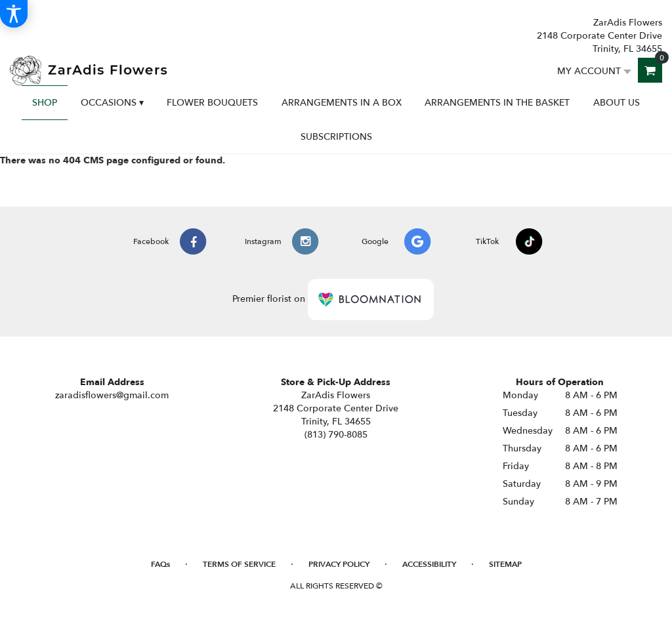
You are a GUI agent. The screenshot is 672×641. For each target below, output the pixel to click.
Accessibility (429, 564)
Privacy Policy (339, 564)
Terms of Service (239, 564)
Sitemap (505, 564)
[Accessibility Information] (14, 14)
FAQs (160, 564)
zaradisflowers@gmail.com (112, 395)
